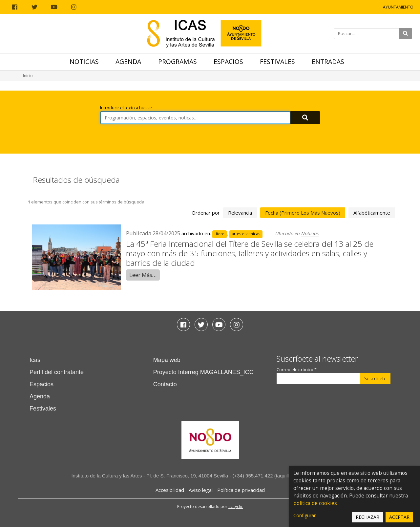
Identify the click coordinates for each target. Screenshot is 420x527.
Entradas (328, 62)
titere (220, 234)
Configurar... (306, 515)
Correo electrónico (297, 370)
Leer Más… (143, 275)
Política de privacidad (241, 490)
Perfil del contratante (57, 372)
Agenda (128, 62)
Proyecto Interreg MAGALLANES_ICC (203, 372)
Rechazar (367, 517)
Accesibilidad (170, 490)
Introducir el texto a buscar (126, 108)
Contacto (165, 384)
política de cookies (315, 503)
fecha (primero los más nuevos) (303, 213)
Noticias (84, 62)
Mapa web (167, 360)
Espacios (228, 62)
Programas (178, 62)
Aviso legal (201, 490)
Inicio (28, 76)
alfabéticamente (372, 213)
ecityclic (236, 506)
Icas (35, 360)
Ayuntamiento (398, 7)
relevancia (240, 213)
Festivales (277, 62)
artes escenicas (246, 234)
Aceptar (399, 517)
